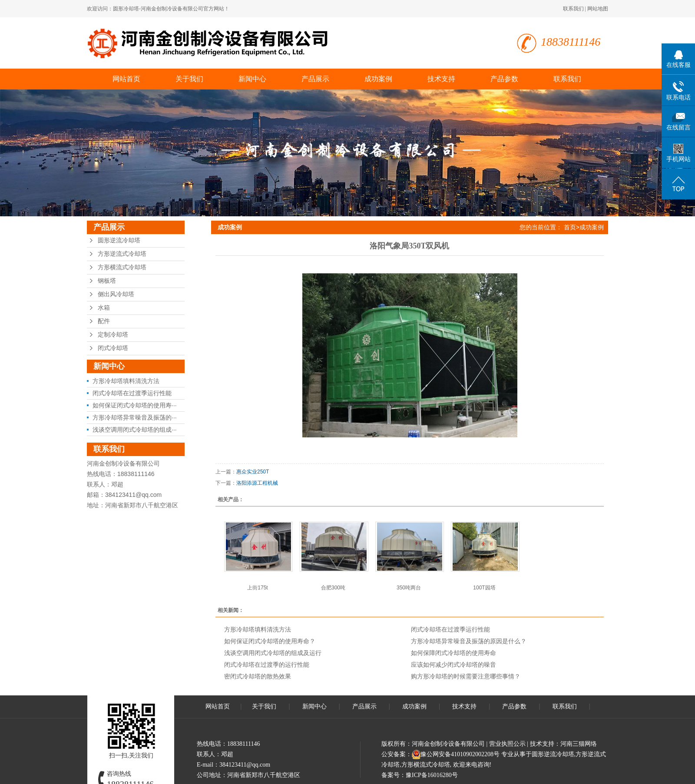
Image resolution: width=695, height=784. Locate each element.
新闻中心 (252, 79)
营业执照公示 (507, 744)
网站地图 (598, 9)
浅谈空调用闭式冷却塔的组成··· (135, 430)
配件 (104, 321)
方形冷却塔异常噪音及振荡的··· (135, 417)
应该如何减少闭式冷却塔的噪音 (453, 665)
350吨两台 (409, 588)
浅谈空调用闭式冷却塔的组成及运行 (273, 653)
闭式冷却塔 (113, 348)
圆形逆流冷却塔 (119, 240)
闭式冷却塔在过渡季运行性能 (132, 393)
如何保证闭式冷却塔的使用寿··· (135, 405)
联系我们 (573, 9)
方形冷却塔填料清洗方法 (126, 381)
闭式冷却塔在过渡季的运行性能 (267, 665)
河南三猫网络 (579, 744)
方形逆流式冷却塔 (122, 254)
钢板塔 (107, 281)
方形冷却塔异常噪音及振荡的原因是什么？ (469, 641)
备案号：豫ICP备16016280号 (420, 775)
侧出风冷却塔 (116, 294)
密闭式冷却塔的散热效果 (258, 676)
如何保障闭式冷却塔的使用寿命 (453, 653)
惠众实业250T (253, 472)
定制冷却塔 (113, 335)
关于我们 (189, 79)
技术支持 (441, 79)
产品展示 (315, 79)
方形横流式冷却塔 (122, 267)
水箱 (104, 308)
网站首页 (126, 79)
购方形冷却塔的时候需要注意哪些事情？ (466, 676)
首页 (570, 227)
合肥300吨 (333, 588)
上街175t (257, 588)
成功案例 (378, 79)
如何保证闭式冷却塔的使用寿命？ (270, 641)
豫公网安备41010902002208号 (460, 754)
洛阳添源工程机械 (257, 483)
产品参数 (504, 79)
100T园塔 (484, 588)
